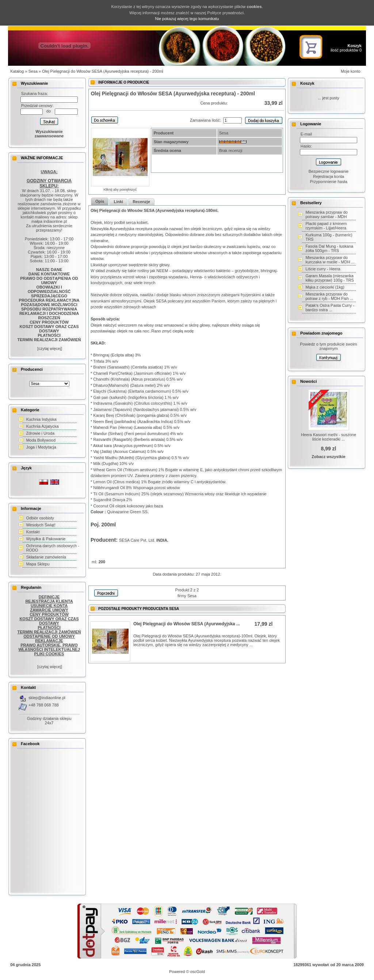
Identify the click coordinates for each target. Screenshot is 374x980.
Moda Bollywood (41, 440)
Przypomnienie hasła (328, 182)
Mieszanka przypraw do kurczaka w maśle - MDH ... (330, 260)
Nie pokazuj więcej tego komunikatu (187, 19)
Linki (118, 202)
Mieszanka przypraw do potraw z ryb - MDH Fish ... (329, 296)
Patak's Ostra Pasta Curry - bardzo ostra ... (330, 308)
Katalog (17, 71)
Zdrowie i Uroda (40, 433)
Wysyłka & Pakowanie (46, 539)
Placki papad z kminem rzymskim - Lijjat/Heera (326, 226)
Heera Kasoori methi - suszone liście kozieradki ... (329, 437)
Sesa (33, 71)
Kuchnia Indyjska (41, 419)
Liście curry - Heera (323, 269)
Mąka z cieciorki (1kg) (325, 287)
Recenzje (141, 202)
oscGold (198, 972)
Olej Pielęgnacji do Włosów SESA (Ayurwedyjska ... (187, 624)
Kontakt (33, 532)
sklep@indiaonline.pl (47, 698)
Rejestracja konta (329, 176)
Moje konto (351, 71)
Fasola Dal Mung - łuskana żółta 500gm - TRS (329, 248)
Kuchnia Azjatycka (42, 426)
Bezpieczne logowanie (329, 171)
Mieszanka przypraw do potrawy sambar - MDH (327, 214)
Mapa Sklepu (38, 564)
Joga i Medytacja (41, 447)
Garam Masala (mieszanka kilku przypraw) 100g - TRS (329, 278)
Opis (100, 201)
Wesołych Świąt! (41, 525)
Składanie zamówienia (46, 557)
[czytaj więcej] (49, 348)
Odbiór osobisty (40, 518)
